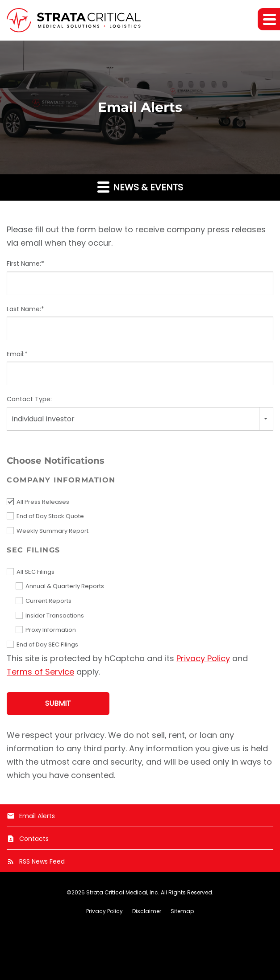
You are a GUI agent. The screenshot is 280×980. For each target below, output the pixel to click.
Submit (58, 703)
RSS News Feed (36, 861)
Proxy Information (51, 630)
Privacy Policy (203, 658)
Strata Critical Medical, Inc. (123, 892)
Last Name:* (25, 309)
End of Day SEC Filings (47, 644)
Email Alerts (31, 816)
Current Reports (48, 601)
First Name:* (25, 264)
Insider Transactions (55, 616)
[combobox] (140, 419)
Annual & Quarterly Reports (65, 586)
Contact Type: (29, 399)
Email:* (17, 354)
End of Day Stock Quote (50, 516)
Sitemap (182, 911)
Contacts (28, 839)
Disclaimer (147, 911)
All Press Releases (43, 502)
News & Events (140, 187)
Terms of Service (40, 672)
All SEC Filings (36, 572)
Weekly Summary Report (52, 531)
